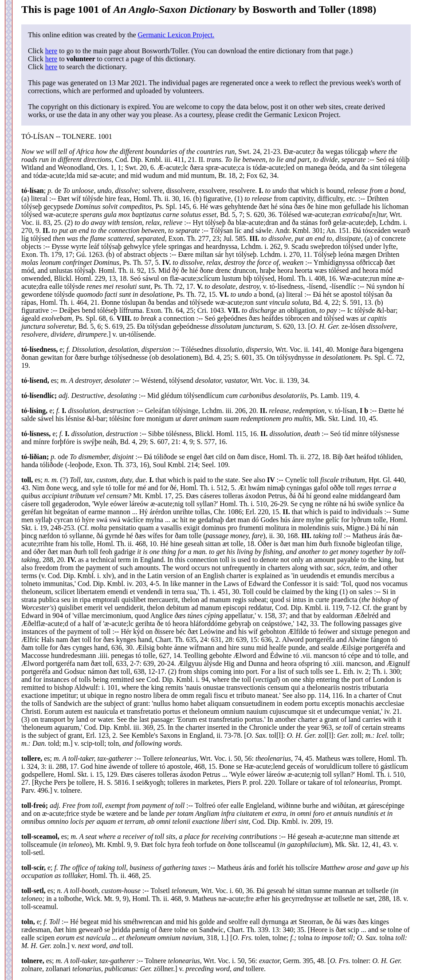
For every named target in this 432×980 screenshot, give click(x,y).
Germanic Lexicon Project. (176, 35)
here (51, 51)
